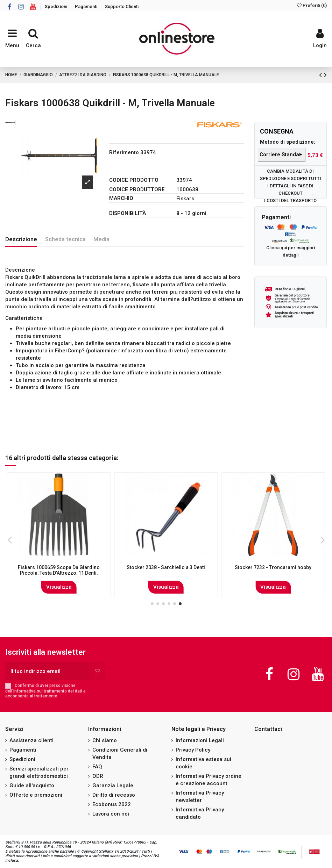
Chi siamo (105, 740)
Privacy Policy (193, 750)
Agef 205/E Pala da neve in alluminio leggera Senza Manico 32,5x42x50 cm (273, 570)
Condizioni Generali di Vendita (120, 754)
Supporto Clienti (122, 6)
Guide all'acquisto (32, 785)
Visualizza (59, 587)
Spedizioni (56, 6)
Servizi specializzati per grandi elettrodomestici (39, 772)
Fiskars (185, 199)
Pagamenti (87, 6)
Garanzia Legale (113, 785)
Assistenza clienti (31, 740)
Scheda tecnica (65, 239)
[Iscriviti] (97, 671)
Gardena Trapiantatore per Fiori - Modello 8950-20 (166, 570)
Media (101, 239)
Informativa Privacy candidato (200, 813)
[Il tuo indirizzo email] (47, 671)
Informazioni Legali (200, 740)
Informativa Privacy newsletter (200, 797)
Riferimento (124, 152)
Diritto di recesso (114, 795)
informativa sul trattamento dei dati (48, 691)
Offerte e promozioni (36, 795)
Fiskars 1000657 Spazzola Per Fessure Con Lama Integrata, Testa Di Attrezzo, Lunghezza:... (59, 573)
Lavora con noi (111, 814)
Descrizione (21, 239)
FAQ (97, 767)
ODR (98, 776)
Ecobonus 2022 (112, 804)
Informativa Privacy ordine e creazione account (209, 780)
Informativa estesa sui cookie (203, 763)
